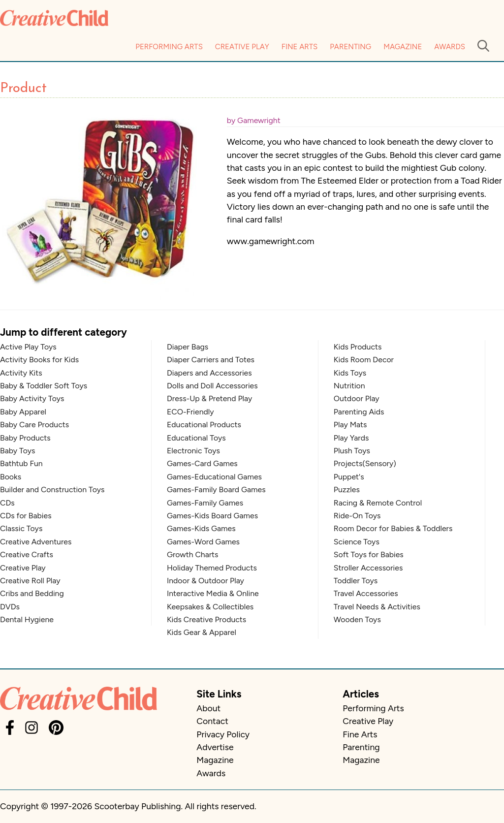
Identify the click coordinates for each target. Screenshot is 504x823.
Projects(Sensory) (365, 463)
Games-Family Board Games (216, 490)
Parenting (350, 47)
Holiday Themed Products (212, 568)
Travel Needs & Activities (377, 607)
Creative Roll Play (30, 581)
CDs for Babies (26, 516)
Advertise (215, 747)
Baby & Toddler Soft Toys (44, 386)
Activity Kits (21, 373)
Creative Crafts (27, 554)
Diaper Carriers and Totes (211, 360)
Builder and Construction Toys (52, 490)
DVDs (10, 607)
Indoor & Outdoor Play (205, 581)
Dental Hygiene (27, 619)
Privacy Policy (223, 734)
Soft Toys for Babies (369, 554)
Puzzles (347, 490)
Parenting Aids (359, 412)
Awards (450, 47)
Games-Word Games (203, 542)
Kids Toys (350, 373)
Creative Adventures (36, 542)
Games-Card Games (202, 463)
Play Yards (351, 438)
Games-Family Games (205, 503)
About (208, 708)
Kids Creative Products (206, 619)
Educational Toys (196, 438)
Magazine (403, 47)
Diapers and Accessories (209, 373)
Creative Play (242, 47)
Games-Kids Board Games (212, 516)
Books (11, 477)
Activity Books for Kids (39, 360)
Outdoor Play (357, 398)
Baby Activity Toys (32, 398)
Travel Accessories (366, 593)
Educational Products (204, 425)
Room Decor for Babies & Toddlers (393, 528)
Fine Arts (299, 47)
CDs (7, 503)
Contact (212, 721)
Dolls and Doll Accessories (212, 386)
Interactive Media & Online (213, 593)
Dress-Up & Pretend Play (209, 398)
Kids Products (358, 347)
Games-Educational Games (214, 477)
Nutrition (349, 386)
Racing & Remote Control (378, 503)
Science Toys (357, 542)
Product (23, 89)
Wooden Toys (357, 619)
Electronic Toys (193, 451)
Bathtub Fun (21, 463)
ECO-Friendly (190, 412)
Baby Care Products (34, 425)
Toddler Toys (356, 581)
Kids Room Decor (364, 360)
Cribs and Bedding (32, 593)
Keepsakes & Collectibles (210, 607)
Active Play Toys (28, 347)
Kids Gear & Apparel (202, 632)
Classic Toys (21, 528)
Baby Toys (17, 451)
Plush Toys (352, 451)
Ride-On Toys (357, 516)
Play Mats (350, 425)
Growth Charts (193, 554)
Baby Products (25, 438)
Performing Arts (169, 47)
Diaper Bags (188, 347)
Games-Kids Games (201, 528)
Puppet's (349, 477)
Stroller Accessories (368, 568)
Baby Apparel (23, 412)
